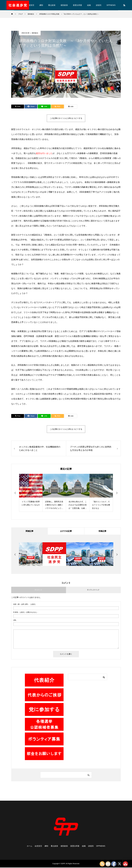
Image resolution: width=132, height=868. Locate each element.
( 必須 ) (24, 605)
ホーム (30, 846)
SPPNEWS (111, 5)
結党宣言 (31, 5)
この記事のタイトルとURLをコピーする (66, 118)
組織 (89, 5)
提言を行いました (44, 153)
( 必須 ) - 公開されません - (26, 613)
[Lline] (44, 107)
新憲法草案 (77, 5)
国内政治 (35, 33)
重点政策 (52, 5)
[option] (31, 493)
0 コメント (39, 590)
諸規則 (99, 5)
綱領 (41, 5)
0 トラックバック (93, 590)
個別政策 (64, 5)
